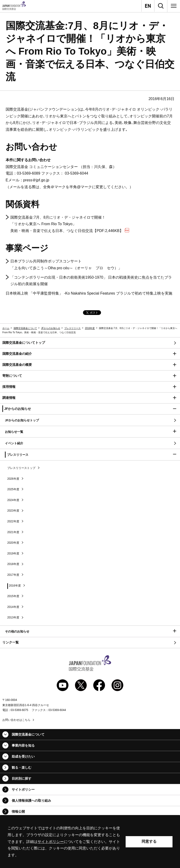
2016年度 (90, 328)
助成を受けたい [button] (23, 756)
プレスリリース (72, 328)
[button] (90, 354)
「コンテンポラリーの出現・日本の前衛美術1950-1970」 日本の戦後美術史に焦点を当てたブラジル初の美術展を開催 (91, 281)
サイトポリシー (23, 789)
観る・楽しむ (22, 767)
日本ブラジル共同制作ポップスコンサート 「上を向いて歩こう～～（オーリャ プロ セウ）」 (66, 265)
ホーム (6, 328)
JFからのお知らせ (51, 328)
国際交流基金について (25, 328)
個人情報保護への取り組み (31, 801)
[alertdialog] (90, 842)
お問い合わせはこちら (16, 720)
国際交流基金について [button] (28, 734)
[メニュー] (174, 6)
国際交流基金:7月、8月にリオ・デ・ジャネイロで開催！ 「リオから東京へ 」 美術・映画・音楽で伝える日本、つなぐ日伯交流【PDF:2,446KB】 (70, 224)
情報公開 (18, 812)
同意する (149, 841)
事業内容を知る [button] (23, 745)
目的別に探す (22, 778)
